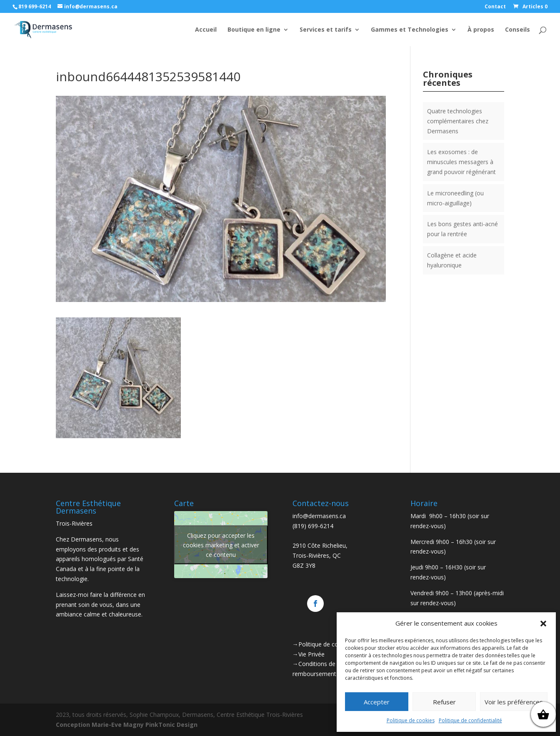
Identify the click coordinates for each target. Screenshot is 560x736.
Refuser (444, 702)
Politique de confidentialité (470, 720)
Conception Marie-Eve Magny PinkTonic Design (127, 725)
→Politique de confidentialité (331, 644)
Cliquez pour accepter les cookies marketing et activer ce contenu (221, 545)
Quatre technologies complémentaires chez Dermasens (458, 121)
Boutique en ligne (254, 30)
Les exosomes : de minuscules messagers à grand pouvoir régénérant (461, 162)
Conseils (517, 30)
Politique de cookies (411, 720)
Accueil (206, 30)
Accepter (377, 702)
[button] (543, 624)
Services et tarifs (326, 30)
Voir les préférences (514, 702)
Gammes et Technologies (410, 30)
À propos (481, 30)
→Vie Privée (309, 654)
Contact (495, 7)
